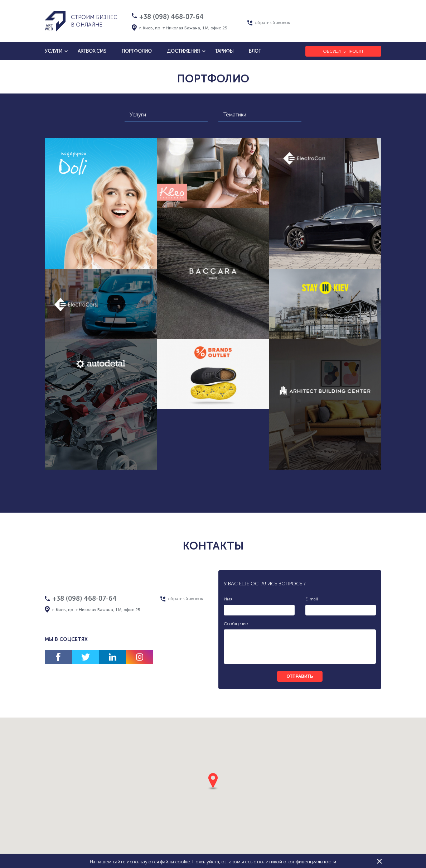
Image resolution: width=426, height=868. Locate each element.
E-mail (312, 599)
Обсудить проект (343, 51)
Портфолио (137, 51)
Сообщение (236, 624)
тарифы (224, 51)
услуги (54, 51)
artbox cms (92, 51)
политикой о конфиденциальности (297, 862)
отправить (300, 676)
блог (255, 51)
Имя (228, 599)
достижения (183, 51)
